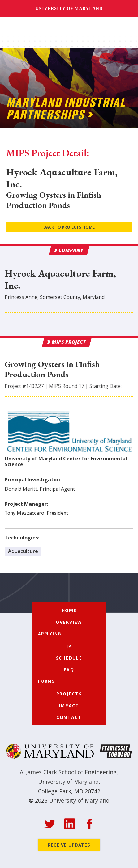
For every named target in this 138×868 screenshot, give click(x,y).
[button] (125, 33)
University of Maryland (69, 8)
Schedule (69, 658)
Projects (69, 694)
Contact (69, 717)
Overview (69, 622)
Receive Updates (69, 845)
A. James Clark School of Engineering (68, 772)
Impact (69, 705)
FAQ (69, 670)
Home (69, 610)
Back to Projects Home (69, 227)
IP (69, 646)
